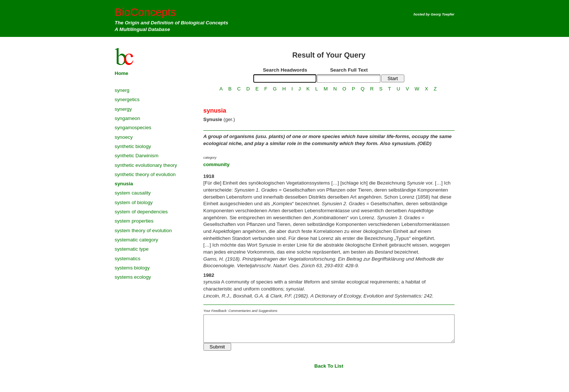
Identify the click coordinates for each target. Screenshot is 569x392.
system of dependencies (141, 212)
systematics (128, 259)
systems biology (132, 268)
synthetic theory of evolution (145, 174)
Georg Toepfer (443, 14)
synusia (124, 184)
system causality (133, 193)
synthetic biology (133, 146)
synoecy (124, 137)
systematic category (137, 240)
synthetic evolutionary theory (146, 165)
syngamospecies (133, 128)
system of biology (134, 202)
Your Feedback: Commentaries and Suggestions (241, 311)
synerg (122, 90)
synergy (124, 109)
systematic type (132, 249)
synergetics (127, 99)
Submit (217, 347)
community (217, 164)
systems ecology (133, 277)
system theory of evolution (143, 231)
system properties (134, 221)
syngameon (128, 118)
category (210, 158)
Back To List (329, 366)
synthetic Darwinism (137, 156)
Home (122, 73)
